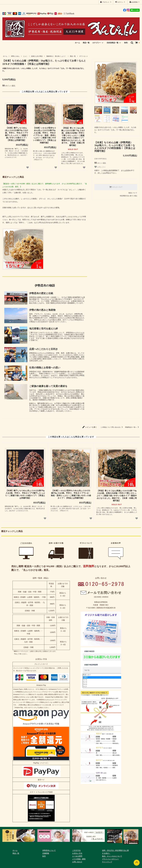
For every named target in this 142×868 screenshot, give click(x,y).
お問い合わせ (77, 862)
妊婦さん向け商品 (37, 56)
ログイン (120, 2)
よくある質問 (77, 856)
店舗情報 (46, 853)
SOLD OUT (116, 187)
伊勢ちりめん (15, 56)
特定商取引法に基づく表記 (129, 196)
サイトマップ (107, 862)
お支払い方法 (77, 853)
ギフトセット (84, 56)
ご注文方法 (76, 850)
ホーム (77, 43)
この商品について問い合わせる (112, 427)
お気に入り (100, 167)
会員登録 (135, 2)
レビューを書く (90, 427)
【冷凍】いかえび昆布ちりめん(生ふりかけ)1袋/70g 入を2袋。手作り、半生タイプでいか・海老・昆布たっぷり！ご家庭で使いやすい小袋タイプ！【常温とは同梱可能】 (45, 135)
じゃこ (25, 56)
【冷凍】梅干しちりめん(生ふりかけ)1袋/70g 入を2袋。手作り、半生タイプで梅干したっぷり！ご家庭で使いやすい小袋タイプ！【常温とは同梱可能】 (16, 134)
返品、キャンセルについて (112, 856)
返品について (133, 193)
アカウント (106, 2)
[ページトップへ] (137, 863)
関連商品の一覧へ (132, 427)
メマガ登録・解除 (79, 859)
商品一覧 (86, 43)
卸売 (126, 43)
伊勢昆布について (49, 850)
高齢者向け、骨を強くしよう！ (56, 56)
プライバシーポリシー (110, 859)
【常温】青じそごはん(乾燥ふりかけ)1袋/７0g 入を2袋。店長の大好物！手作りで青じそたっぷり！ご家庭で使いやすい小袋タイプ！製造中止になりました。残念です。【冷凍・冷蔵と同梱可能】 (73, 137)
